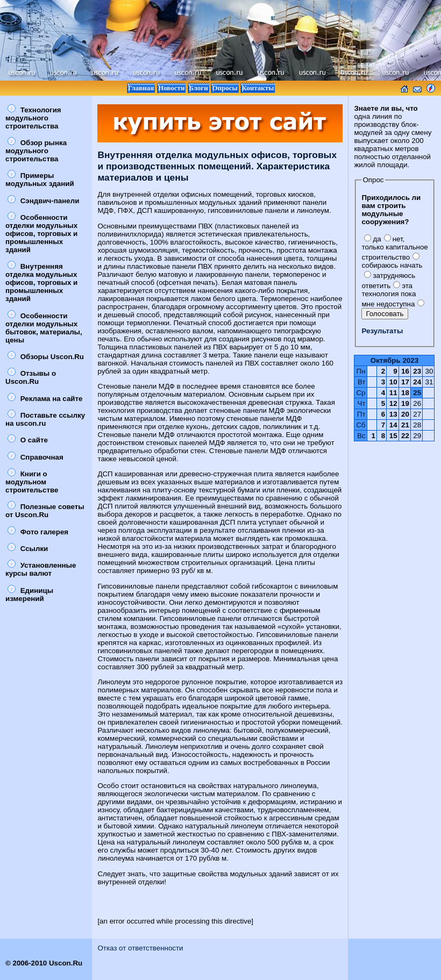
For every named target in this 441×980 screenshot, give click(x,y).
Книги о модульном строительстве (32, 482)
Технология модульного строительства (33, 118)
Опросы (225, 88)
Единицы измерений (29, 595)
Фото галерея (38, 532)
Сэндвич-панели (43, 201)
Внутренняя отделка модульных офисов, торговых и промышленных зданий (41, 282)
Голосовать (385, 314)
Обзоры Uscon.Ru (46, 357)
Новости (171, 88)
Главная (141, 88)
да (372, 239)
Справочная (35, 457)
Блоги (198, 88)
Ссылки (28, 549)
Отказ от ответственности (140, 948)
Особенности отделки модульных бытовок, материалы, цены (44, 328)
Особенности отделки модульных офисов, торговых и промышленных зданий (41, 234)
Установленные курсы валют (41, 569)
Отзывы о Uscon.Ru (31, 377)
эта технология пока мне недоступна (389, 295)
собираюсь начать (392, 261)
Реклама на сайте (45, 399)
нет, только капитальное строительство (394, 248)
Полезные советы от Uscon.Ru (45, 511)
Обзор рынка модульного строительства (36, 151)
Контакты (258, 88)
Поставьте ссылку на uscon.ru (45, 419)
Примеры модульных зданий (40, 180)
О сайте (28, 440)
